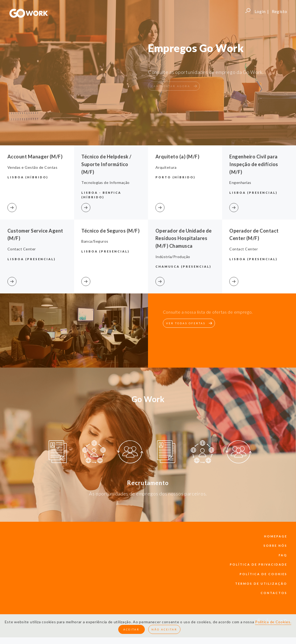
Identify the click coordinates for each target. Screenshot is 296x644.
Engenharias (240, 182)
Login (260, 11)
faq (283, 555)
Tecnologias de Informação (105, 182)
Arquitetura (166, 167)
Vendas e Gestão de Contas (33, 167)
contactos (274, 593)
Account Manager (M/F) (35, 157)
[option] (58, 453)
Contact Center (22, 249)
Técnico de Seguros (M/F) (110, 231)
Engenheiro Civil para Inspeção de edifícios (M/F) (254, 164)
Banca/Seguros (95, 241)
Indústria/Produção (173, 257)
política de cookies (263, 574)
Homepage (276, 536)
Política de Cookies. (273, 622)
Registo (280, 11)
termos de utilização (261, 584)
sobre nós (275, 546)
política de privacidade (259, 564)
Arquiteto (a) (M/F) (177, 157)
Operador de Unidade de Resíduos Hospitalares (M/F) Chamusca (184, 238)
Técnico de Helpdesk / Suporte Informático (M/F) (106, 164)
